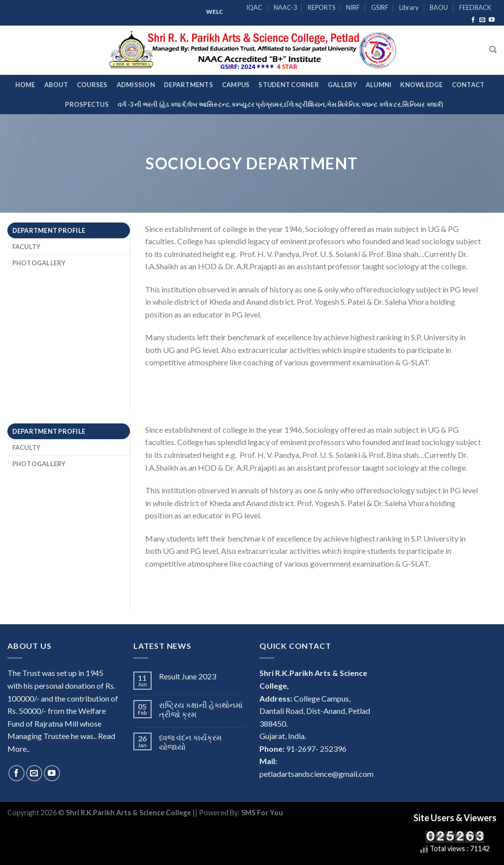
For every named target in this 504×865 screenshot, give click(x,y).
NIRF (353, 7)
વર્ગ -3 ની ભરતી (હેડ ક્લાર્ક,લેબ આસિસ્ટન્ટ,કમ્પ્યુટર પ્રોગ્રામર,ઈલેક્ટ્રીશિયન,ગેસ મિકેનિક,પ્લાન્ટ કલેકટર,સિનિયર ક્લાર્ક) (281, 104)
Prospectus (87, 104)
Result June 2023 (188, 676)
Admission (136, 85)
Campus (236, 85)
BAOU (439, 7)
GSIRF (380, 7)
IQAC (254, 7)
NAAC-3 (285, 7)
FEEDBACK (475, 7)
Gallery (342, 85)
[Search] (493, 50)
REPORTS (321, 7)
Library (409, 7)
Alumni (379, 85)
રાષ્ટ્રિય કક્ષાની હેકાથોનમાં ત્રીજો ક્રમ (201, 709)
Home (25, 85)
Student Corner (289, 85)
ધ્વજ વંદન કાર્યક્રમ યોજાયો (190, 742)
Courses (92, 85)
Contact (468, 85)
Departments (189, 85)
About (56, 85)
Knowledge (421, 85)
